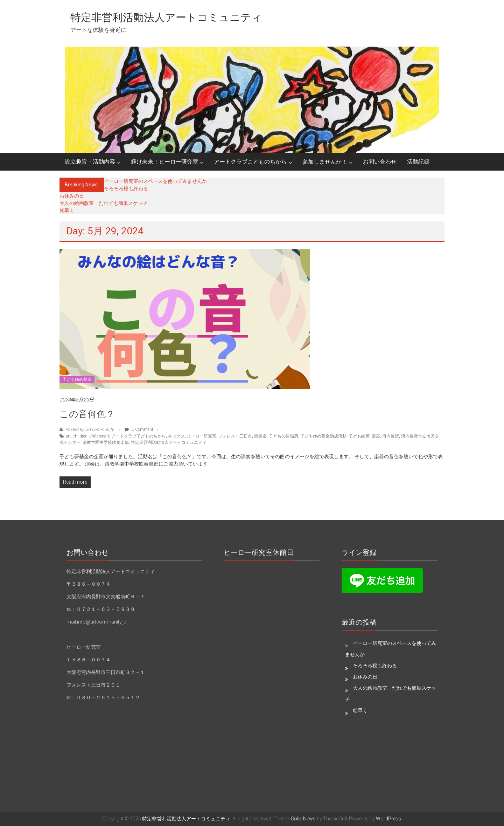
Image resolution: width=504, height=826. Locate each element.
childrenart (99, 436)
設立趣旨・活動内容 (90, 162)
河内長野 (391, 436)
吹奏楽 (260, 436)
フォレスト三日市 (235, 436)
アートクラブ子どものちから (139, 436)
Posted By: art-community (90, 429)
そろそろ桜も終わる (126, 188)
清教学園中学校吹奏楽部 (106, 442)
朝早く (67, 211)
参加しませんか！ (325, 162)
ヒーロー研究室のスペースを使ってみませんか (155, 181)
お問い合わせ (380, 162)
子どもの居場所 (283, 436)
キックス (176, 436)
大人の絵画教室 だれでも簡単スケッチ (104, 203)
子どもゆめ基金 (77, 379)
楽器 (376, 436)
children (80, 436)
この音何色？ (87, 414)
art (68, 436)
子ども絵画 (359, 436)
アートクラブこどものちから (250, 162)
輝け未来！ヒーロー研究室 (164, 162)
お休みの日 (72, 196)
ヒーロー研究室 (202, 436)
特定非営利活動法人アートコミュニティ (166, 17)
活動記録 (418, 162)
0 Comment (139, 429)
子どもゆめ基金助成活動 (323, 436)
